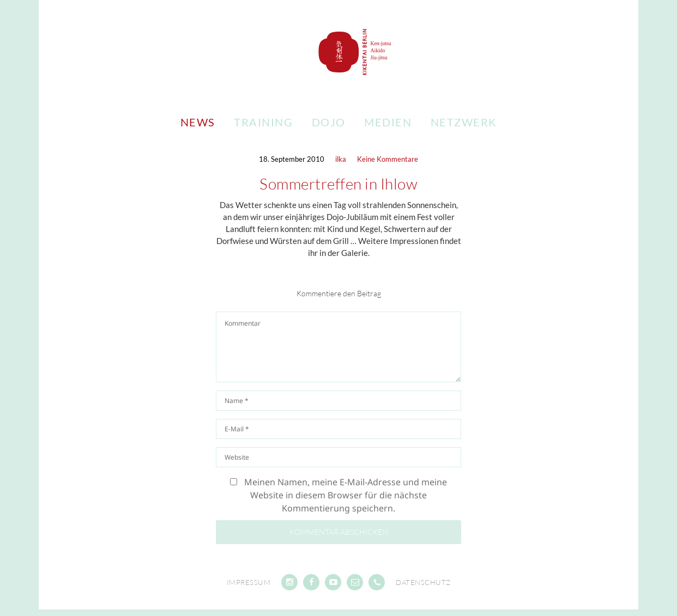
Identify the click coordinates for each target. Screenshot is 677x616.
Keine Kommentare (388, 159)
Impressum (249, 582)
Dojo (329, 122)
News (198, 122)
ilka (341, 159)
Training (263, 122)
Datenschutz (423, 582)
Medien (388, 122)
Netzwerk (464, 122)
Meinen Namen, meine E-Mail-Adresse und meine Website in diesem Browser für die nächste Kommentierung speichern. (346, 495)
